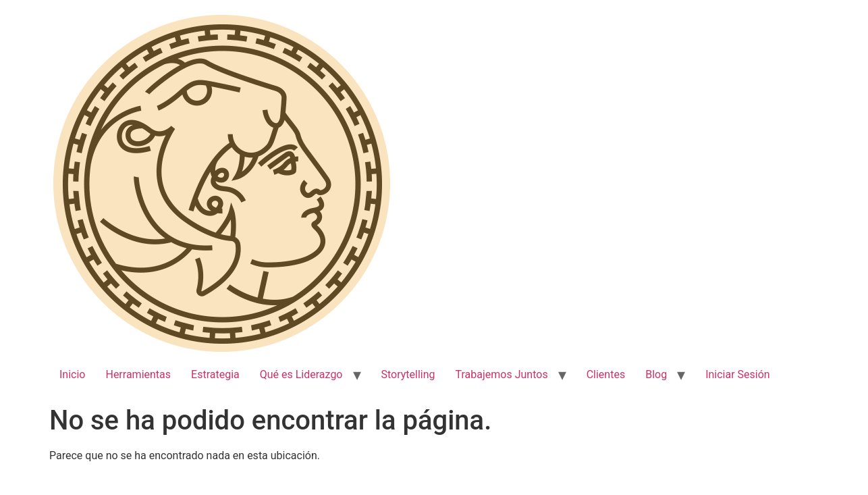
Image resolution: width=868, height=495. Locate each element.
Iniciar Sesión (738, 374)
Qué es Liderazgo (301, 374)
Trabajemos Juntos (502, 374)
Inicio (72, 374)
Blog (656, 374)
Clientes (606, 374)
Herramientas (138, 374)
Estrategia (215, 374)
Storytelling (408, 374)
